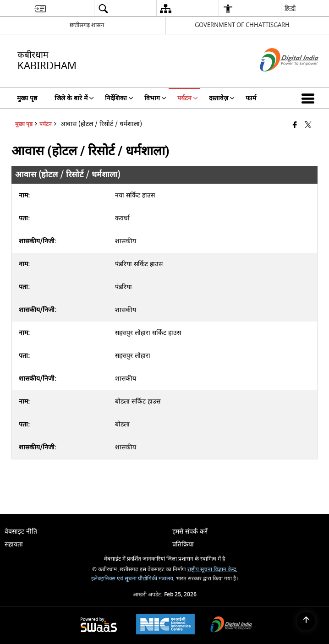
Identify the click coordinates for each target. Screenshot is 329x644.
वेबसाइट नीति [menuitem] (21, 532)
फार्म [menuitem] (251, 98)
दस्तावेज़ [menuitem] (222, 98)
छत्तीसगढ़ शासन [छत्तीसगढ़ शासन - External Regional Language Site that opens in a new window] (87, 25)
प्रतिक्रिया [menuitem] (183, 544)
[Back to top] (306, 621)
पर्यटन (46, 124)
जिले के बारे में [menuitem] (74, 98)
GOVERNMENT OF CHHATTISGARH (242, 25)
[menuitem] (40, 8)
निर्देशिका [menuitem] (119, 98)
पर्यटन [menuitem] (188, 98)
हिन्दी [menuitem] (290, 8)
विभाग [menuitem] (155, 98)
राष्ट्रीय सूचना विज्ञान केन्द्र (212, 570)
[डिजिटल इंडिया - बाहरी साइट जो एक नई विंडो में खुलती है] (278, 79)
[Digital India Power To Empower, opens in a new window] (231, 625)
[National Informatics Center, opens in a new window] (165, 625)
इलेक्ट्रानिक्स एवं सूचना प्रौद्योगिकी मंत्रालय (132, 579)
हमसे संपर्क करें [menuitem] (190, 532)
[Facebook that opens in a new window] (295, 126)
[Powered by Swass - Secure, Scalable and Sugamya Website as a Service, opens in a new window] (99, 625)
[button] (310, 98)
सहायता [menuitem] (14, 544)
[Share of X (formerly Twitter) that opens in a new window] (308, 126)
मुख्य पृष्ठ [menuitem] (27, 98)
